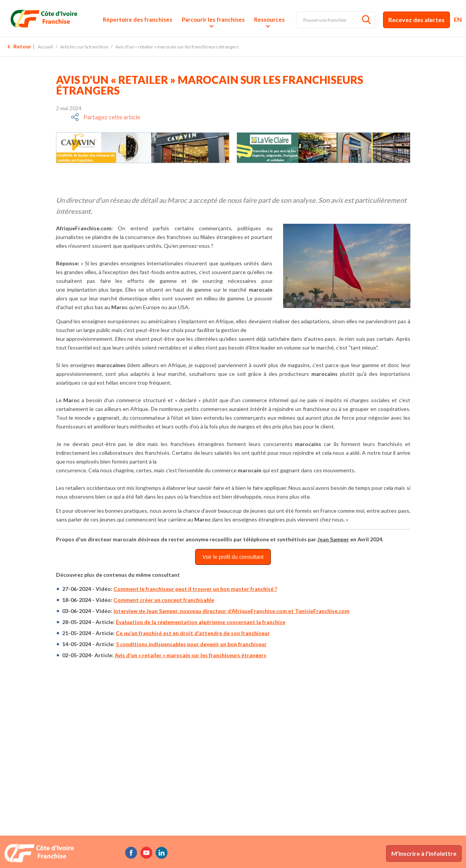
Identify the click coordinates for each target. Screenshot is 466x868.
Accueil (45, 47)
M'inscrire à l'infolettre (424, 853)
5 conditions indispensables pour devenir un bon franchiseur (191, 644)
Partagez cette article (112, 117)
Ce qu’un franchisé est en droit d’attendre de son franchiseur (193, 633)
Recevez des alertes (416, 20)
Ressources (269, 19)
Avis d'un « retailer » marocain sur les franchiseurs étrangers (191, 655)
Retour (22, 46)
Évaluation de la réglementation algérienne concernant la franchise (201, 622)
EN (458, 19)
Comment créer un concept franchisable (164, 600)
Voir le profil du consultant (233, 557)
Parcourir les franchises (213, 19)
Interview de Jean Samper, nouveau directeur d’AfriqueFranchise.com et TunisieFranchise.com (231, 611)
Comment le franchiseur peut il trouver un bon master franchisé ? (195, 589)
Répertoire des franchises (138, 19)
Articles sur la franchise (84, 47)
